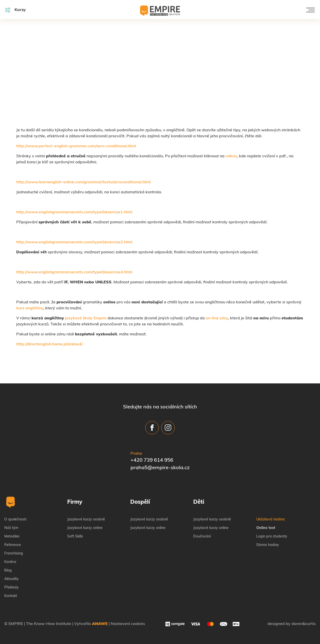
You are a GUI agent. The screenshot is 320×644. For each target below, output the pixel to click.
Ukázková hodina (270, 520)
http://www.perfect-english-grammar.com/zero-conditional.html (76, 146)
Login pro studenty (272, 537)
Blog (8, 571)
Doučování (202, 537)
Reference (13, 545)
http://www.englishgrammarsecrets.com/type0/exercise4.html (74, 272)
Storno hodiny (268, 545)
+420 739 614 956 (152, 460)
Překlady (11, 588)
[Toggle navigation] (310, 10)
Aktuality (11, 579)
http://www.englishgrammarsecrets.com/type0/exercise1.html (74, 212)
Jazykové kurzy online (85, 528)
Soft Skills (75, 537)
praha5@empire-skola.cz (160, 468)
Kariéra (10, 562)
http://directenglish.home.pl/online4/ (49, 344)
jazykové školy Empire (86, 318)
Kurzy (15, 10)
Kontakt (11, 596)
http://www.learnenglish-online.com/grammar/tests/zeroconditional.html (83, 182)
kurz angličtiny (30, 308)
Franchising (14, 554)
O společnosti (15, 520)
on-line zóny (217, 318)
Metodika (12, 537)
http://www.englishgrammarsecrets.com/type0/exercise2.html (74, 242)
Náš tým (11, 528)
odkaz (231, 156)
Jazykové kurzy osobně (86, 520)
